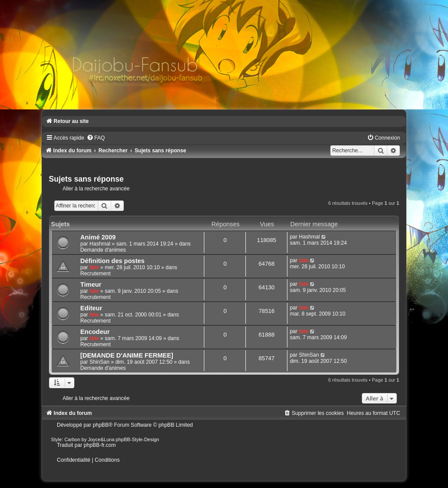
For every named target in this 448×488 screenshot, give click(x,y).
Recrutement (96, 274)
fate (94, 267)
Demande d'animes (103, 250)
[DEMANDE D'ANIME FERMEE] (127, 355)
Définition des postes (113, 261)
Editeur (91, 308)
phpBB (101, 425)
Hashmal (100, 244)
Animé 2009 (98, 237)
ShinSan (99, 362)
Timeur (91, 284)
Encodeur (95, 332)
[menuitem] (96, 138)
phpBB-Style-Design (138, 439)
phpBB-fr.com (100, 445)
